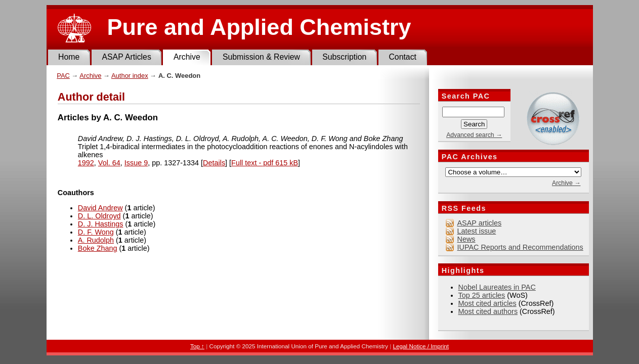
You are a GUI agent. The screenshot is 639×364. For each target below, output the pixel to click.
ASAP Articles (126, 57)
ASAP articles (480, 223)
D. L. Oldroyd (99, 216)
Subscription (344, 57)
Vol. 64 (109, 163)
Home (69, 57)
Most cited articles (487, 303)
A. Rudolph (96, 240)
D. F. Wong (96, 232)
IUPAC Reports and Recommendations (520, 247)
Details (214, 163)
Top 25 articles (482, 295)
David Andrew (100, 208)
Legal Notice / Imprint (421, 346)
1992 (86, 163)
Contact (402, 57)
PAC (63, 76)
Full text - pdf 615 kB (265, 163)
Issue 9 (136, 163)
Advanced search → (474, 135)
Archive (187, 57)
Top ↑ (197, 346)
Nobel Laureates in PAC (497, 287)
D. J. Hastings (101, 224)
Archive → (566, 183)
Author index (130, 76)
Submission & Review (261, 57)
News (466, 239)
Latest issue (477, 231)
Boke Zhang (98, 248)
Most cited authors (488, 311)
